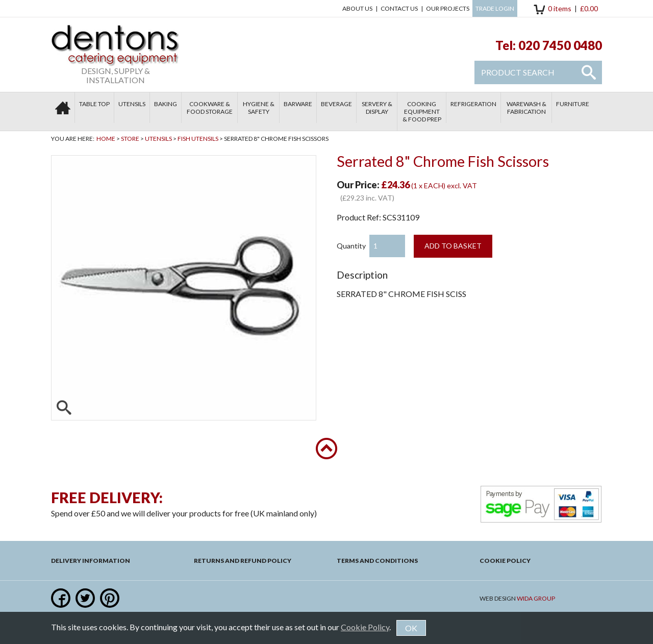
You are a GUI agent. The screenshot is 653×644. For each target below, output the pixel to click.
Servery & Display (377, 108)
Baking (166, 104)
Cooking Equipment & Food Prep (422, 112)
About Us (357, 8)
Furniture (573, 104)
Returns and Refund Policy (243, 561)
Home (106, 139)
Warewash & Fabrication (526, 108)
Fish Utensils (198, 139)
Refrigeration (473, 104)
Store (130, 139)
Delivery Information (91, 561)
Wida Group (536, 598)
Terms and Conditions (377, 561)
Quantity (351, 246)
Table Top (94, 104)
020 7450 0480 (560, 45)
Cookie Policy (505, 561)
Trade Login (495, 8)
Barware (298, 104)
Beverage (336, 104)
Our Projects (448, 8)
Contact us (399, 8)
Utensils (132, 104)
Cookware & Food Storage (210, 108)
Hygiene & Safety (259, 108)
